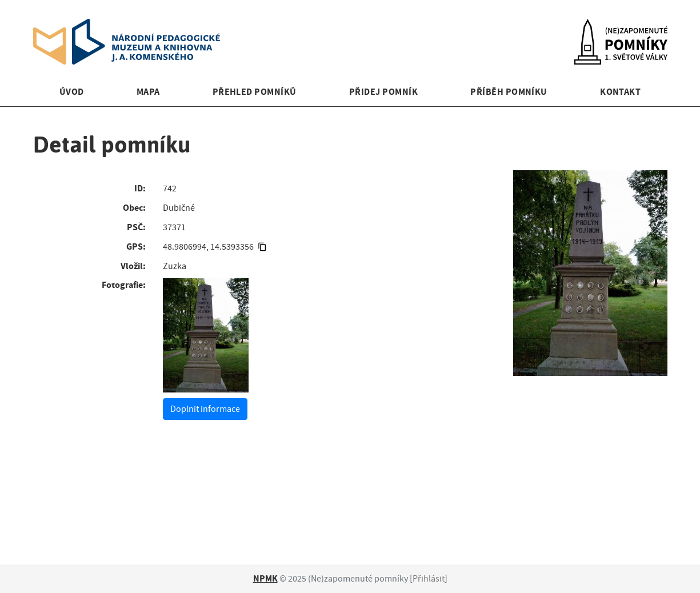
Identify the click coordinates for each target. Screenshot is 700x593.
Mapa (148, 92)
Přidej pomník (383, 92)
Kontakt (620, 92)
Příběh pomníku (509, 92)
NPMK (265, 578)
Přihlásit (429, 579)
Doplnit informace (205, 409)
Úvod (72, 92)
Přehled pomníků (255, 92)
